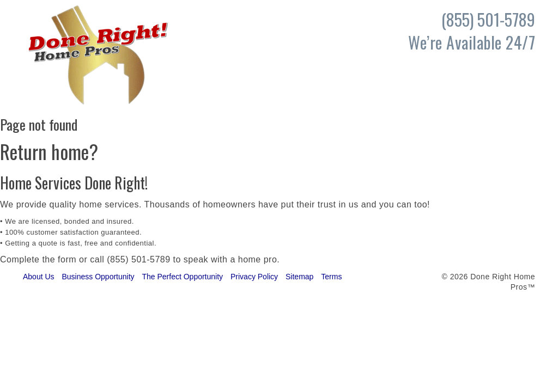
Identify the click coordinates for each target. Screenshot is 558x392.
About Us (39, 277)
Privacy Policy (254, 277)
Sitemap (299, 277)
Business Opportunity (98, 277)
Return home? (49, 151)
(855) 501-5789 (138, 259)
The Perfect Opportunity (182, 277)
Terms (331, 277)
